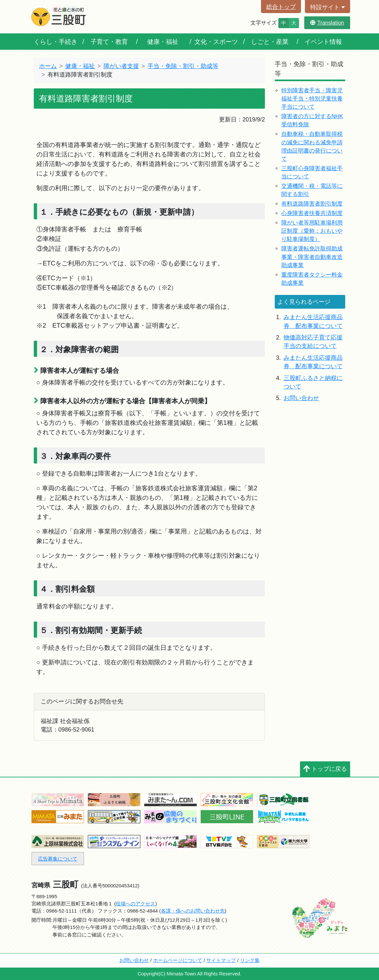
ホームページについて (178, 960)
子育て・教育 (109, 42)
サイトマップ (221, 960)
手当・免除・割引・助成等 (183, 66)
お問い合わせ (301, 398)
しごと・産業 (270, 42)
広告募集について (58, 859)
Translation (327, 23)
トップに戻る (325, 769)
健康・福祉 (163, 42)
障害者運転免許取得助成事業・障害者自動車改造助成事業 (312, 257)
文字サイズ (264, 23)
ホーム (48, 66)
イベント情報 (323, 42)
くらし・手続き (56, 42)
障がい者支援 (121, 66)
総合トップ (281, 7)
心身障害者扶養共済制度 (312, 213)
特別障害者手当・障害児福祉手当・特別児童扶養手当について (312, 99)
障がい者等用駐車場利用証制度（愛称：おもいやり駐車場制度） (312, 231)
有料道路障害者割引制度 (312, 204)
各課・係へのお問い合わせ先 (193, 911)
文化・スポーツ (216, 42)
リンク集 (250, 960)
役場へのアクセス (135, 904)
